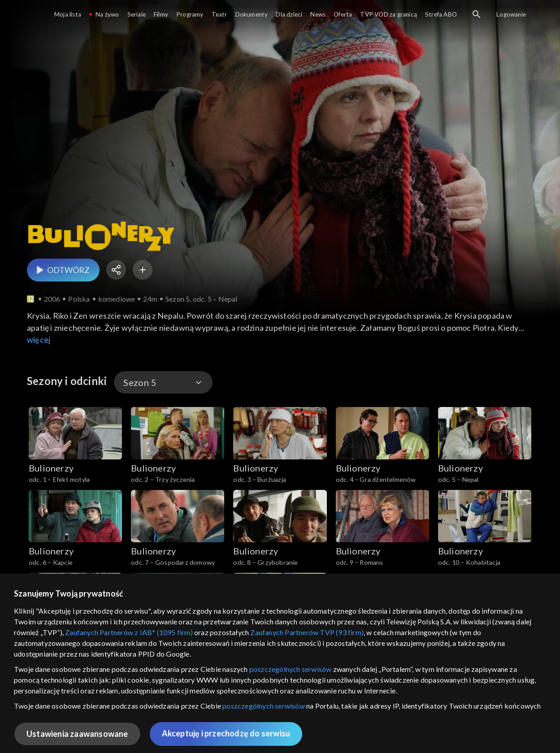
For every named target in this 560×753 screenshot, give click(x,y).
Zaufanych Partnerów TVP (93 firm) (307, 632)
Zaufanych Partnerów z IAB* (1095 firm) (129, 632)
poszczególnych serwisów (291, 669)
